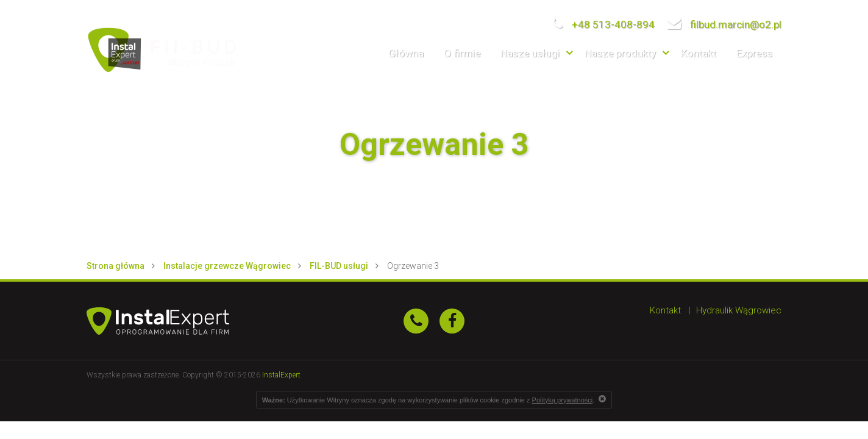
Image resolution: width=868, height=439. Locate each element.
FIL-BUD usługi (339, 266)
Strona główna (116, 266)
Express (754, 53)
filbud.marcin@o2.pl (724, 24)
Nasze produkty (620, 53)
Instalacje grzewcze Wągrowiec (227, 266)
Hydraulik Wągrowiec (739, 310)
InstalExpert (281, 375)
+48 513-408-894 (603, 24)
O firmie (462, 53)
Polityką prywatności (563, 400)
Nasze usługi (530, 53)
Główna (406, 53)
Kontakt (699, 53)
